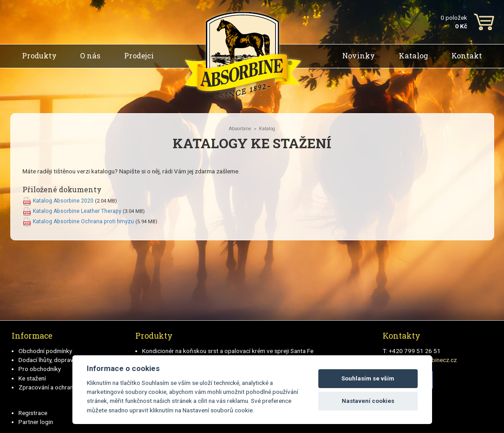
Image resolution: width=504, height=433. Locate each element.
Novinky (359, 55)
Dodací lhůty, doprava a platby (59, 360)
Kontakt (467, 55)
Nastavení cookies (368, 401)
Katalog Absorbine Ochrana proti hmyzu (83, 221)
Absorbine (240, 129)
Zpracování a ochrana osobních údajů (69, 387)
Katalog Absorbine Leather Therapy (77, 211)
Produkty (39, 55)
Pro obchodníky (40, 369)
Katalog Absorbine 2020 (63, 201)
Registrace (33, 413)
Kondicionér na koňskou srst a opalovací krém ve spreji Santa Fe (228, 351)
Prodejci (139, 55)
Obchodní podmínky (45, 351)
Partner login (36, 422)
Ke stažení (32, 378)
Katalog (413, 55)
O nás (90, 55)
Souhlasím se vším (368, 378)
